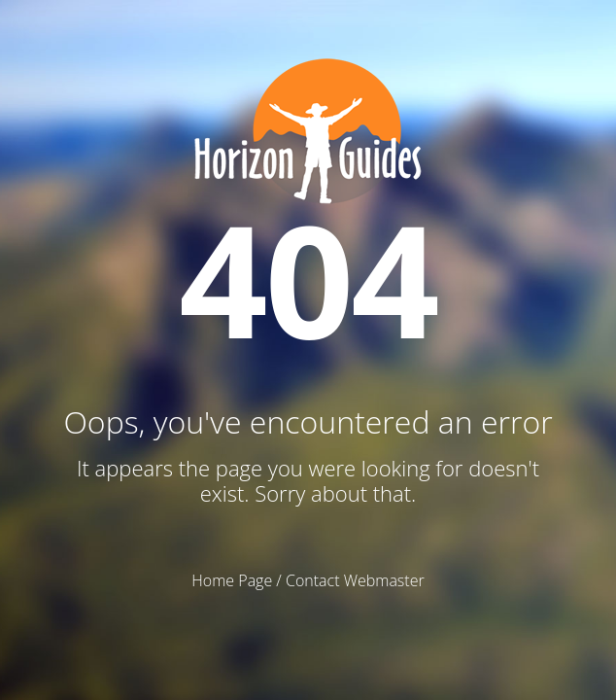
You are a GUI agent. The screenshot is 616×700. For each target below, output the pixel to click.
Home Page (232, 580)
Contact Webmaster (355, 580)
